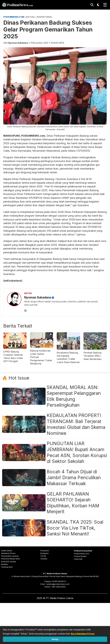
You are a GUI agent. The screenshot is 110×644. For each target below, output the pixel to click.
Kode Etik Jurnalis (9, 562)
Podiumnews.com (81, 554)
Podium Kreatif (80, 556)
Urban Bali (78, 559)
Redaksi (5, 564)
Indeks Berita (7, 551)
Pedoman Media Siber (11, 559)
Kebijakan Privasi (8, 553)
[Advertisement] (55, 623)
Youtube (44, 559)
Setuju (55, 639)
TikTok (43, 556)
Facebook (45, 551)
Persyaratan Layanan (10, 556)
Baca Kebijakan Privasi (83, 634)
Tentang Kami (7, 567)
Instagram (44, 553)
